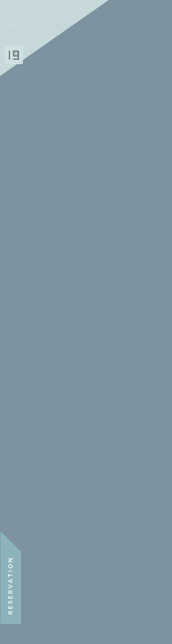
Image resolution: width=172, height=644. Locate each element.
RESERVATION (10, 586)
